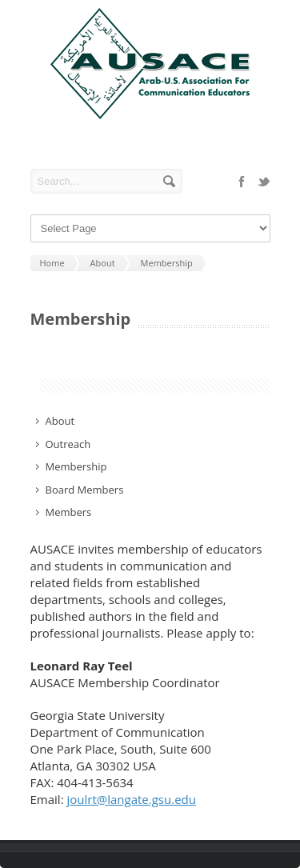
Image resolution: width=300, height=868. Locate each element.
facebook (242, 182)
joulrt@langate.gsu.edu (131, 799)
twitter (264, 182)
